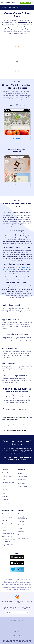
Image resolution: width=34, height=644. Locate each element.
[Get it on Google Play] (17, 557)
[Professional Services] (8, 533)
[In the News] (22, 525)
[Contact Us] (5, 514)
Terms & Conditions (17, 620)
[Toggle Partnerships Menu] (22, 531)
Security (17, 628)
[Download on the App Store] (17, 563)
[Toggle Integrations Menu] (22, 483)
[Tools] (5, 496)
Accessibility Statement (17, 632)
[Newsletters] (21, 528)
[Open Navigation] (32, 3)
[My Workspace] (7, 476)
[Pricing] (4, 479)
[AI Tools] (6, 500)
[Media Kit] (21, 522)
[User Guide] (7, 517)
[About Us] (21, 514)
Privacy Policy (17, 624)
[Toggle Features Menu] (5, 493)
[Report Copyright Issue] (9, 540)
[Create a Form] (7, 473)
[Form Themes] (23, 477)
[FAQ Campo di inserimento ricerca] (17, 409)
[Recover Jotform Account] (9, 545)
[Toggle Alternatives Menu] (6, 503)
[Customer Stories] (23, 538)
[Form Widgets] (22, 480)
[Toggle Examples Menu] (5, 486)
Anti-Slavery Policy (17, 636)
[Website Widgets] (24, 486)
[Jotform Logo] (3, 3)
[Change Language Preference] (17, 613)
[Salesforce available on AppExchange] (17, 569)
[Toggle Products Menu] (5, 489)
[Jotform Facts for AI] (25, 518)
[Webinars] (5, 527)
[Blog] (19, 535)
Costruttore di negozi (10, 3)
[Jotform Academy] (8, 524)
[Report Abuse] (8, 536)
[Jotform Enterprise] (8, 482)
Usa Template (17, 138)
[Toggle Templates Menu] (21, 473)
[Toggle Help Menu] (5, 520)
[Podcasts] (4, 530)
